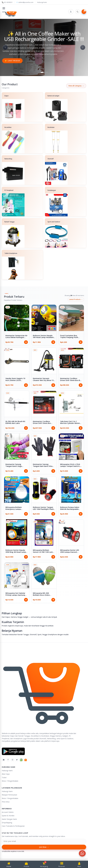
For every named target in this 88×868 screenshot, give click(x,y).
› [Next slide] (83, 47)
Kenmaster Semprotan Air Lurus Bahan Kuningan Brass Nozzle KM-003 (16, 337)
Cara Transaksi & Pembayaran (13, 826)
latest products (76, 299)
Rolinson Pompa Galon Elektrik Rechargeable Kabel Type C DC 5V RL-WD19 (70, 510)
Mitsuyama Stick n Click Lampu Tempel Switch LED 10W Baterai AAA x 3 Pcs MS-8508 (71, 467)
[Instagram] (12, 760)
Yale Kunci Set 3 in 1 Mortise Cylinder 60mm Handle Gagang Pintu (70, 423)
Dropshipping (7, 823)
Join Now (44, 847)
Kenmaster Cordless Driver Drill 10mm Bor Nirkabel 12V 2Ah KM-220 (43, 423)
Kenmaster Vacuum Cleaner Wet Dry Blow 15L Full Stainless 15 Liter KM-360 (44, 381)
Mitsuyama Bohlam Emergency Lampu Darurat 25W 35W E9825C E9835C (16, 510)
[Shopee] (26, 760)
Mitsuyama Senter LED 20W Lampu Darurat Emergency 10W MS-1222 (71, 552)
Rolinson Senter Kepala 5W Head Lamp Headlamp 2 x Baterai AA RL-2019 (44, 337)
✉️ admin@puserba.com (25, 2)
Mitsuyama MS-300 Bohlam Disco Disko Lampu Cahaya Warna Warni (42, 596)
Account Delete (8, 812)
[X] (17, 760)
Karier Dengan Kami (9, 819)
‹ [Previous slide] (5, 47)
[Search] (77, 12)
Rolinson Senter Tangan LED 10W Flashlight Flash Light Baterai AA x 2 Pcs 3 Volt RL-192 (44, 510)
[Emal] (4, 760)
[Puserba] (10, 14)
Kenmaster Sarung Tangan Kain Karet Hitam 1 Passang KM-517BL (43, 466)
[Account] (71, 12)
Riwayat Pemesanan (9, 795)
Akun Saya (6, 774)
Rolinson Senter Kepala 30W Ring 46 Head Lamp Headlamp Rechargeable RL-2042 (16, 553)
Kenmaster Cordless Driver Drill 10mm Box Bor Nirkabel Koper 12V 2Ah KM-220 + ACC (71, 381)
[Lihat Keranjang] (84, 12)
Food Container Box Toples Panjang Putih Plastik (69, 337)
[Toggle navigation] (4, 8)
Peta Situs (6, 802)
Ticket (4, 778)
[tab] (42, 72)
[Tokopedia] (21, 760)
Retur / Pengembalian (10, 781)
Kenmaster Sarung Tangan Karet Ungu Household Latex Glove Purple (15, 467)
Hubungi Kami (42, 2)
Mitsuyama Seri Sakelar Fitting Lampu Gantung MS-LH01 (15, 595)
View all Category (76, 86)
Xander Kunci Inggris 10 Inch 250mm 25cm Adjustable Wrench (15, 380)
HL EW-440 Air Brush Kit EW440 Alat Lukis (15, 422)
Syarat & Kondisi (8, 816)
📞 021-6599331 (7, 2)
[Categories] (44, 186)
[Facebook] (8, 760)
